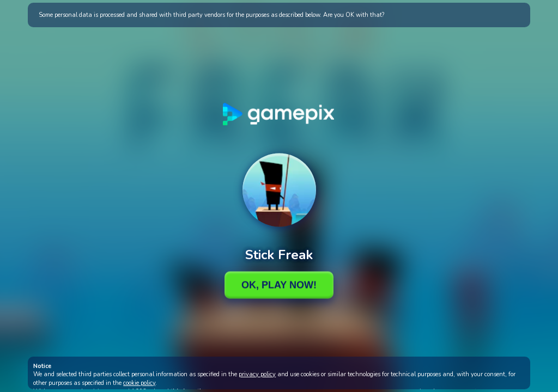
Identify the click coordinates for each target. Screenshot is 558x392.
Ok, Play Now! (279, 285)
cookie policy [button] (139, 383)
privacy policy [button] (257, 374)
